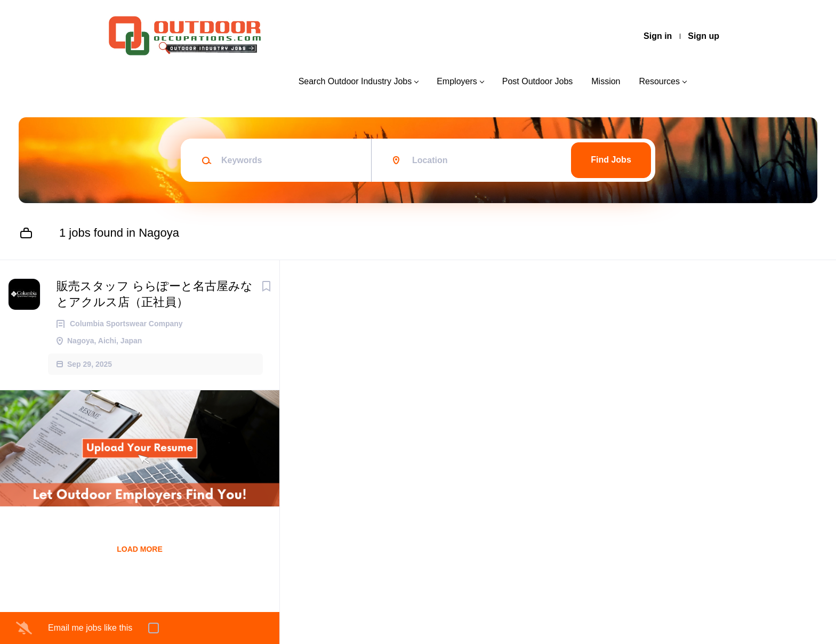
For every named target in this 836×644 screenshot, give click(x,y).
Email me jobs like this (90, 628)
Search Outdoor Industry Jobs (355, 81)
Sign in (658, 36)
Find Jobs (611, 160)
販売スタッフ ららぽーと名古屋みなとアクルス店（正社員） (155, 294)
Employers (457, 81)
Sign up (704, 36)
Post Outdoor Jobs (538, 81)
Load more (140, 549)
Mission (606, 81)
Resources (660, 81)
